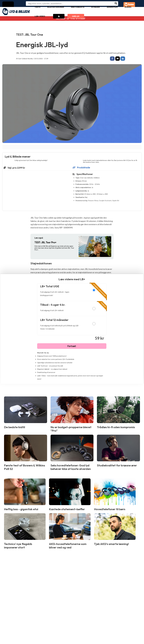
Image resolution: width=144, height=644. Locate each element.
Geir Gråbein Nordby (26, 59)
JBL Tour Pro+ (45, 243)
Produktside (81, 168)
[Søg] (116, 4)
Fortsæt (72, 346)
